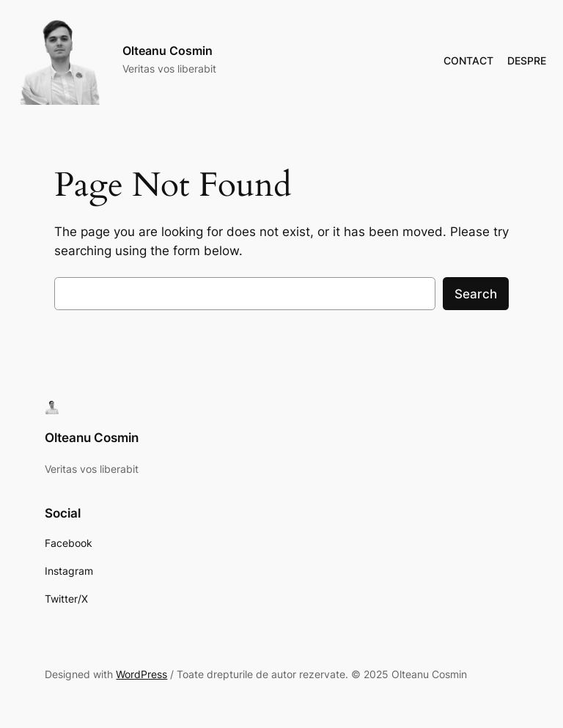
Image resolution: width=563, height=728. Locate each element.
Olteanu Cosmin (168, 51)
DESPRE (527, 60)
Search (476, 294)
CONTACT (468, 60)
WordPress (141, 674)
